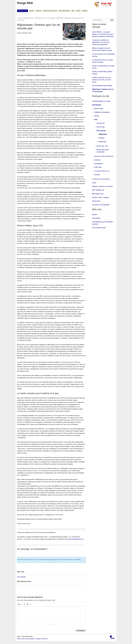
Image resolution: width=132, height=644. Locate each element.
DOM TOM (98, 167)
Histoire (95, 214)
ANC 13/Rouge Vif (98, 190)
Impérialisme (96, 218)
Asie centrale (51, 18)
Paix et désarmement (99, 228)
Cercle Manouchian (64, 11)
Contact (38, 639)
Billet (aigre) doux (98, 194)
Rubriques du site (23, 11)
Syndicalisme (99, 164)
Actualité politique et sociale (101, 101)
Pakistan (102, 138)
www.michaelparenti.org (75, 539)
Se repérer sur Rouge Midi (101, 205)
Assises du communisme (50, 11)
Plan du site (21, 639)
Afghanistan (60, 18)
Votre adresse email (24, 581)
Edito (73, 11)
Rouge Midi (25, 3)
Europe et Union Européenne (104, 156)
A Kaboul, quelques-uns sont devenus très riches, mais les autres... (102, 80)
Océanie (97, 175)
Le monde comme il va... (102, 171)
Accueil (19, 18)
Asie (45, 18)
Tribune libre (96, 201)
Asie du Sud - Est (102, 146)
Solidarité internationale (102, 112)
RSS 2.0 (45, 639)
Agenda (31, 11)
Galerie (78, 11)
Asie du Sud (100, 127)
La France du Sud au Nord (101, 179)
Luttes (94, 183)
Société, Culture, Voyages (101, 197)
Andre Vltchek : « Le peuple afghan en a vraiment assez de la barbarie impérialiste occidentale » (103, 34)
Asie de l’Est (101, 123)
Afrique (97, 116)
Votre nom (21, 572)
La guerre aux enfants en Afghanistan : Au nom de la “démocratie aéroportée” (101, 42)
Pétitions (85, 11)
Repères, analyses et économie (102, 186)
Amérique (97, 160)
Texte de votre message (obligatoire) (30, 597)
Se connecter (21, 577)
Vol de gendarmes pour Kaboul (102, 86)
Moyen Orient (99, 109)
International (38, 18)
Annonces (38, 11)
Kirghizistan (103, 142)
